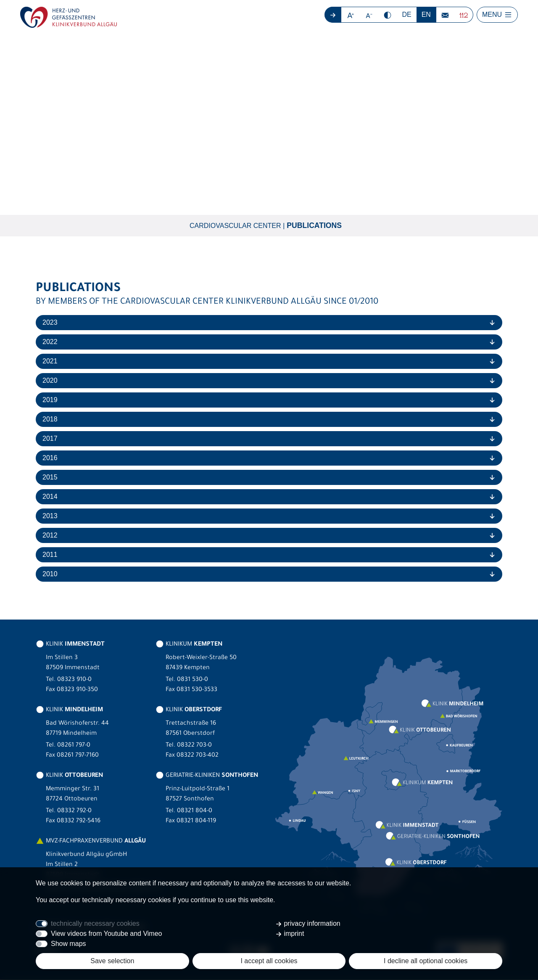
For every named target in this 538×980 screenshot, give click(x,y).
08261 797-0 (74, 746)
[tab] (269, 323)
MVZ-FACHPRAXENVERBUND (91, 842)
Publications (314, 226)
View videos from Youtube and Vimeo (106, 934)
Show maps (69, 944)
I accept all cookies (269, 961)
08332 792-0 (74, 812)
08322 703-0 (194, 746)
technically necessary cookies (95, 923)
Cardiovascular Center (235, 226)
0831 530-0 (193, 681)
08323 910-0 (74, 681)
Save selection (112, 961)
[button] (351, 15)
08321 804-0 (195, 812)
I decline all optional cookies (426, 961)
